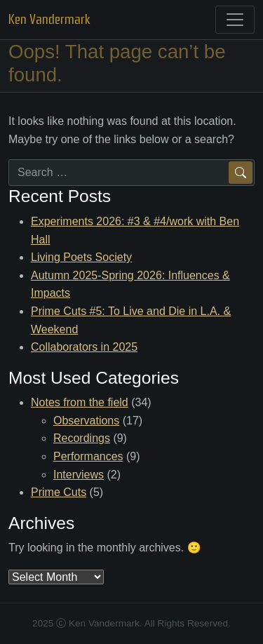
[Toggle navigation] (235, 20)
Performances (88, 456)
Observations (86, 421)
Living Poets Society (81, 257)
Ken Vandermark (49, 19)
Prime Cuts (59, 492)
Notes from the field (80, 402)
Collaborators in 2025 (84, 347)
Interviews (79, 475)
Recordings (82, 438)
